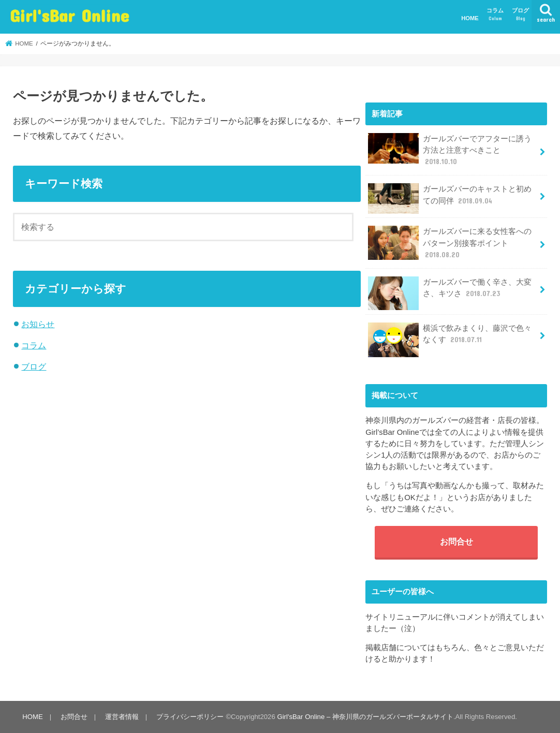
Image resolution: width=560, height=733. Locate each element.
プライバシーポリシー (190, 717)
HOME (470, 18)
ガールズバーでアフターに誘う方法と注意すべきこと (450, 150)
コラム (495, 15)
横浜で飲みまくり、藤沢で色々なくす (450, 338)
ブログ (520, 15)
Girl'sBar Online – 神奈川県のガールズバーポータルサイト (365, 717)
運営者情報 (122, 717)
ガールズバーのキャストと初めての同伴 (450, 199)
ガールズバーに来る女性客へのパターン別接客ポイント (450, 243)
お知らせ (38, 324)
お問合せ (456, 541)
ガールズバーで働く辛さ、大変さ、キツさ (450, 292)
